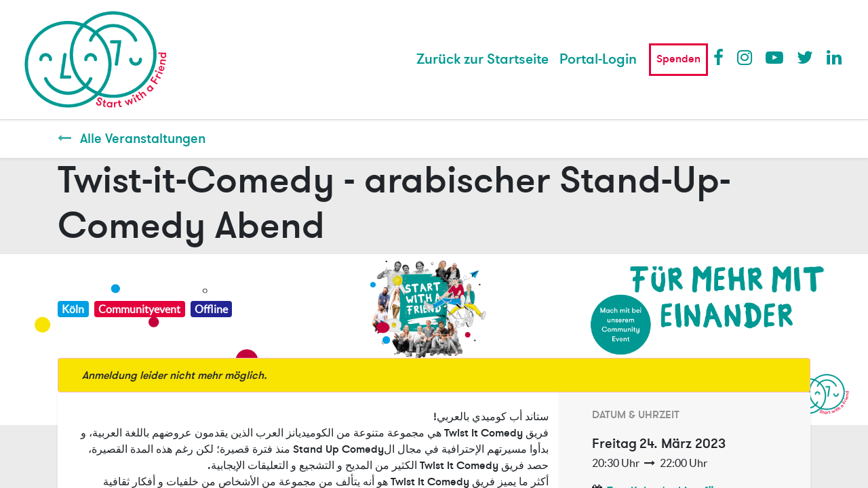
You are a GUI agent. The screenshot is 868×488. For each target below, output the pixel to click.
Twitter (805, 57)
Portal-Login (598, 59)
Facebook (722, 57)
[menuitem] (482, 60)
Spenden (678, 59)
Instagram (745, 57)
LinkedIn (835, 57)
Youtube (774, 57)
